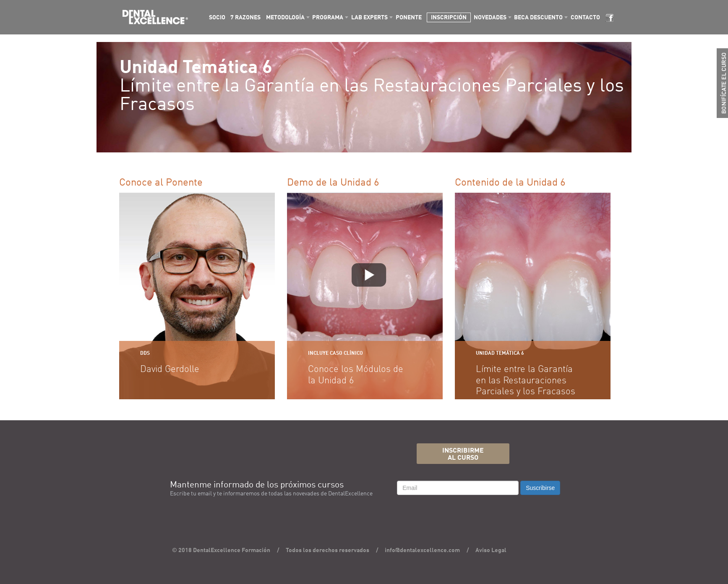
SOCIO (217, 18)
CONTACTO (585, 18)
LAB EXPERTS (369, 18)
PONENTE (409, 18)
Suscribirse (540, 488)
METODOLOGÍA (285, 18)
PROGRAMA (328, 18)
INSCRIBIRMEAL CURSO (463, 454)
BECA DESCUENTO (538, 18)
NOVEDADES (490, 18)
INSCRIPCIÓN (449, 18)
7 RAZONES (245, 18)
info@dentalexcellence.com (422, 550)
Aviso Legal (491, 550)
